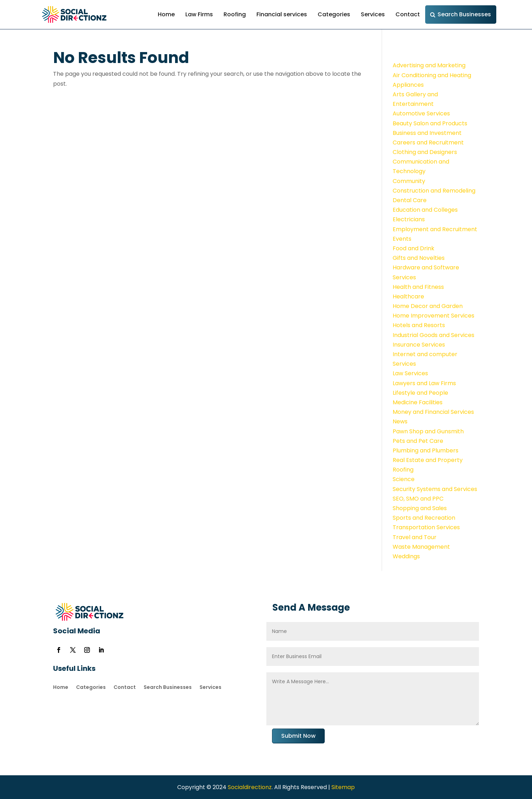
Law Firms (199, 14)
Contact (408, 14)
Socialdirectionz (249, 787)
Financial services (282, 14)
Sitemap (343, 787)
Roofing (235, 14)
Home (166, 14)
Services (373, 14)
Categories (334, 14)
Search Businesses (464, 14)
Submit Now (298, 736)
